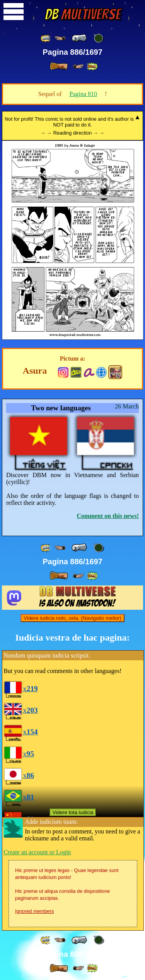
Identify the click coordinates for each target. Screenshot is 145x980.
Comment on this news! (108, 516)
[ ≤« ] (60, 38)
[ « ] (79, 38)
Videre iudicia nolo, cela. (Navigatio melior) (72, 618)
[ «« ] (46, 38)
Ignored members (34, 911)
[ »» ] (92, 67)
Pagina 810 (84, 94)
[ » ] (59, 66)
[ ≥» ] (78, 67)
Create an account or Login (37, 852)
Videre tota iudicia (73, 812)
